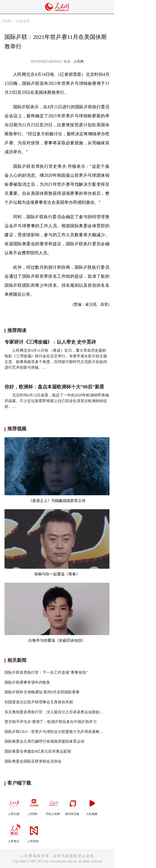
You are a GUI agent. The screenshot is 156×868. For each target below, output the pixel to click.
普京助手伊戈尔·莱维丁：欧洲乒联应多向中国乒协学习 (51, 722)
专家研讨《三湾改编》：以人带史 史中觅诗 (50, 342)
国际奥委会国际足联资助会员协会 (33, 761)
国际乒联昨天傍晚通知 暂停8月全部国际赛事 (42, 692)
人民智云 (14, 833)
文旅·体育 (23, 21)
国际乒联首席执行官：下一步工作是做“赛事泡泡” (46, 672)
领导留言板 (73, 805)
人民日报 (14, 805)
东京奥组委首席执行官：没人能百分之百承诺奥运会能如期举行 (58, 712)
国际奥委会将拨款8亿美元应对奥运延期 (38, 751)
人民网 (6, 21)
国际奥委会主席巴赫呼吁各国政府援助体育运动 (44, 741)
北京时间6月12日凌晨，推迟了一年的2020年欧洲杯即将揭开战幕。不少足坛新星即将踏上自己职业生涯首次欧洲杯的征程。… (57, 401)
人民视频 (92, 805)
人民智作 (34, 833)
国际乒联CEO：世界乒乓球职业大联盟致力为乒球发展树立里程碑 (60, 732)
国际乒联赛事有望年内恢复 (27, 682)
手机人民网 (53, 805)
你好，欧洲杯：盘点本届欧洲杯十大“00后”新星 (54, 387)
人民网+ (34, 805)
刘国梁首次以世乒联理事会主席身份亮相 (39, 702)
